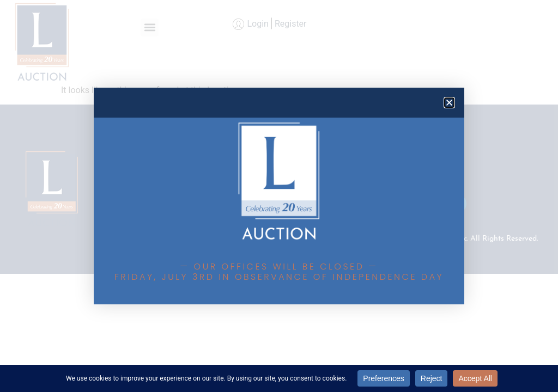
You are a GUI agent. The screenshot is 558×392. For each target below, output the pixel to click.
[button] (449, 103)
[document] (279, 196)
